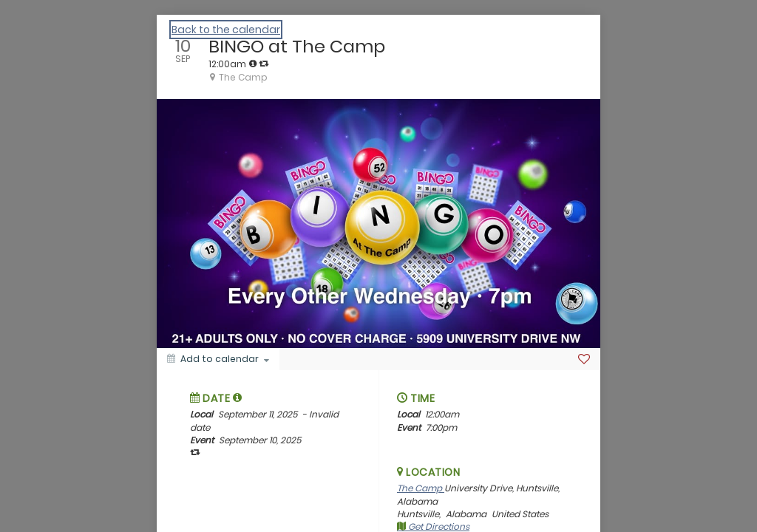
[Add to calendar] (218, 359)
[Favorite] (584, 359)
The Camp (421, 488)
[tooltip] (253, 64)
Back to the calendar (226, 30)
